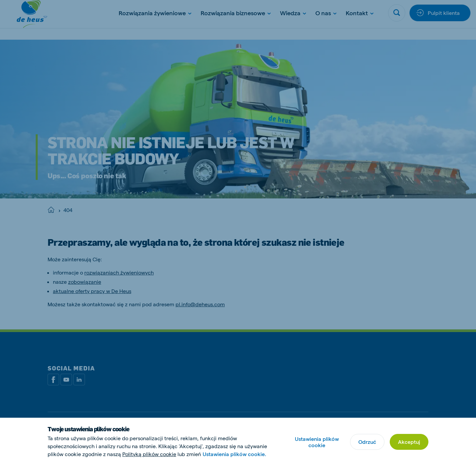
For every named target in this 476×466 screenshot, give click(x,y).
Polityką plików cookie (149, 454)
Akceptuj (409, 442)
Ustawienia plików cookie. (234, 454)
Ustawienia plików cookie (317, 442)
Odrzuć (367, 442)
